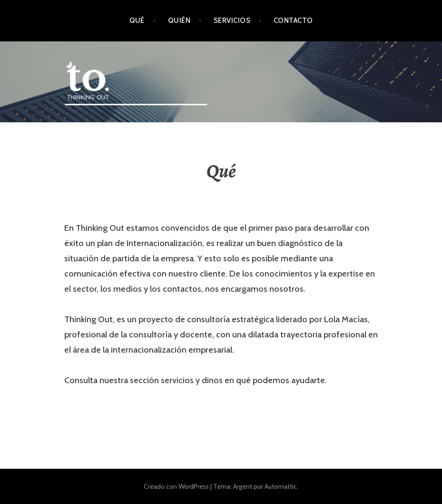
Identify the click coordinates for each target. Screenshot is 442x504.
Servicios (232, 20)
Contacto (293, 20)
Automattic (281, 486)
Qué (137, 20)
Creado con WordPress (176, 486)
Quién (179, 20)
